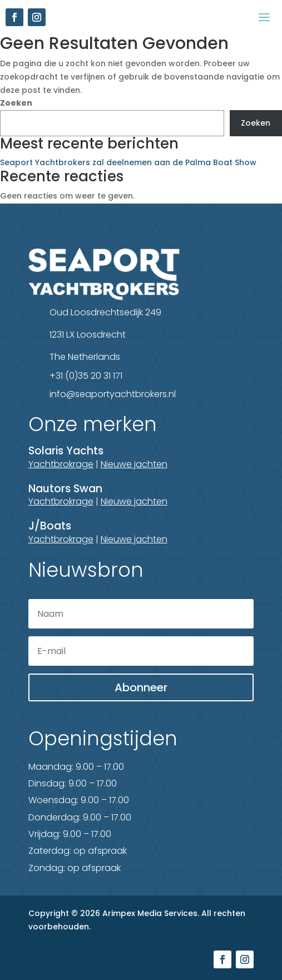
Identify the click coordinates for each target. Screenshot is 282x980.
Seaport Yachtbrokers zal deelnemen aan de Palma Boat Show (128, 162)
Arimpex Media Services (150, 913)
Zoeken (16, 103)
